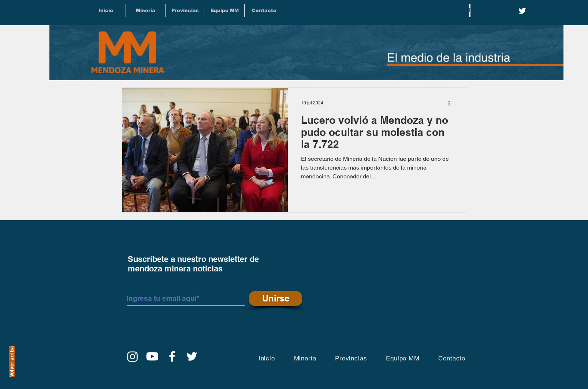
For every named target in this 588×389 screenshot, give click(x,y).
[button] (185, 10)
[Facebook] (172, 356)
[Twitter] (522, 11)
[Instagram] (133, 356)
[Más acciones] (451, 103)
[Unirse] (276, 299)
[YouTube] (152, 356)
